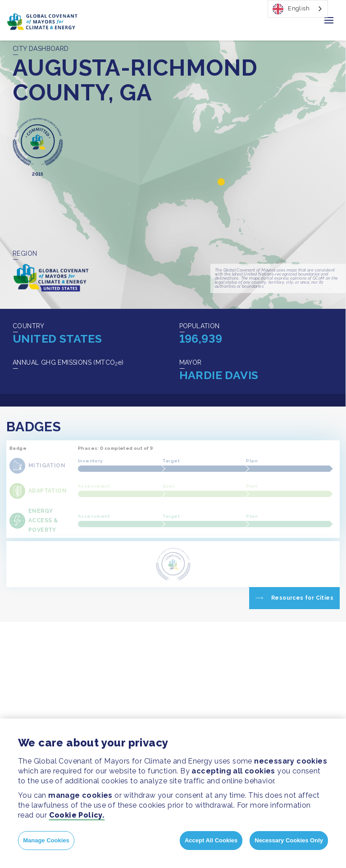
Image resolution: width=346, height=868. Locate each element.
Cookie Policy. (77, 815)
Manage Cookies (46, 840)
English (291, 9)
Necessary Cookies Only (289, 840)
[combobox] (298, 9)
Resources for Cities (302, 598)
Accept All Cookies (211, 840)
